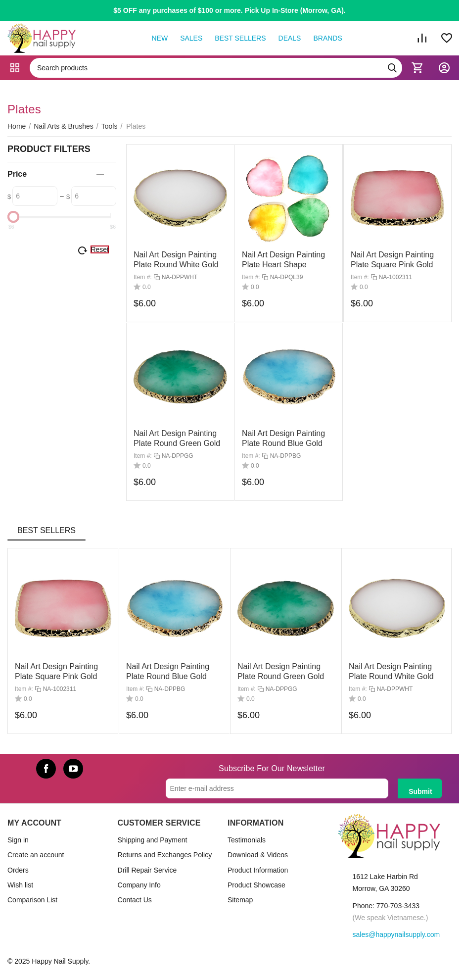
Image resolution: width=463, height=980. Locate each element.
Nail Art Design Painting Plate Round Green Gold (281, 671)
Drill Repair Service (147, 870)
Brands (327, 38)
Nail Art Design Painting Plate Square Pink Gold (56, 671)
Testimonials (247, 840)
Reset (100, 249)
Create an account (36, 855)
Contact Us (135, 900)
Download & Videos (258, 855)
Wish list (20, 885)
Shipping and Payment (153, 840)
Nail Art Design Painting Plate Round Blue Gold (168, 671)
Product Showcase (256, 885)
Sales (191, 38)
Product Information (258, 870)
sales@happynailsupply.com (396, 934)
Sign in (18, 840)
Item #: (143, 278)
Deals (290, 38)
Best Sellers (240, 38)
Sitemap (240, 900)
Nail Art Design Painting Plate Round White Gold (391, 671)
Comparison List (32, 900)
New (160, 38)
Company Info (139, 885)
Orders (18, 870)
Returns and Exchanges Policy (165, 855)
